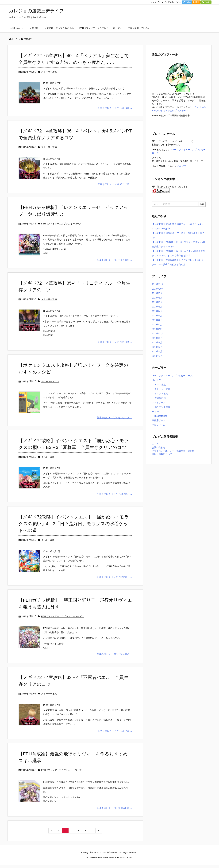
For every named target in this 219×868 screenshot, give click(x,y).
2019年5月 (157, 307)
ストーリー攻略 (49, 72)
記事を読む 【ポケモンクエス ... (114, 423)
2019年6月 (157, 302)
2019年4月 (157, 311)
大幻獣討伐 (160, 398)
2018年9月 (157, 338)
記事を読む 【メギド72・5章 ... (115, 110)
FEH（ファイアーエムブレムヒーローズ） (62, 226)
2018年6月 (157, 351)
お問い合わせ (159, 447)
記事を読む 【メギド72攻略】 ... (114, 500)
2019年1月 (157, 325)
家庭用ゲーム (159, 420)
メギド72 (156, 2)
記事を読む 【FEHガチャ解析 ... (114, 264)
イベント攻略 (48, 462)
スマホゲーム (159, 402)
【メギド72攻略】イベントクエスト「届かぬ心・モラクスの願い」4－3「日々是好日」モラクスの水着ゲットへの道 (74, 530)
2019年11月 (158, 284)
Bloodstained (161, 416)
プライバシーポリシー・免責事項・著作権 (173, 451)
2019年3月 (157, 316)
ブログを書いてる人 (172, 2)
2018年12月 (158, 329)
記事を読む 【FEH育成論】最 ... (114, 820)
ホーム (155, 444)
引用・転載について (162, 454)
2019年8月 (157, 298)
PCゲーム (157, 411)
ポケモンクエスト (50, 385)
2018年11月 (158, 334)
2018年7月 (157, 347)
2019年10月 (158, 289)
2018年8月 (157, 342)
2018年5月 (157, 356)
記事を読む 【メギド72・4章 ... (115, 187)
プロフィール (159, 425)
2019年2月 (157, 320)
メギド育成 (160, 385)
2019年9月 (157, 293)
